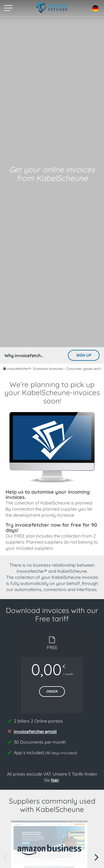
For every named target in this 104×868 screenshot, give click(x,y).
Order (52, 691)
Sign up (84, 355)
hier (55, 780)
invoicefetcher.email (35, 731)
